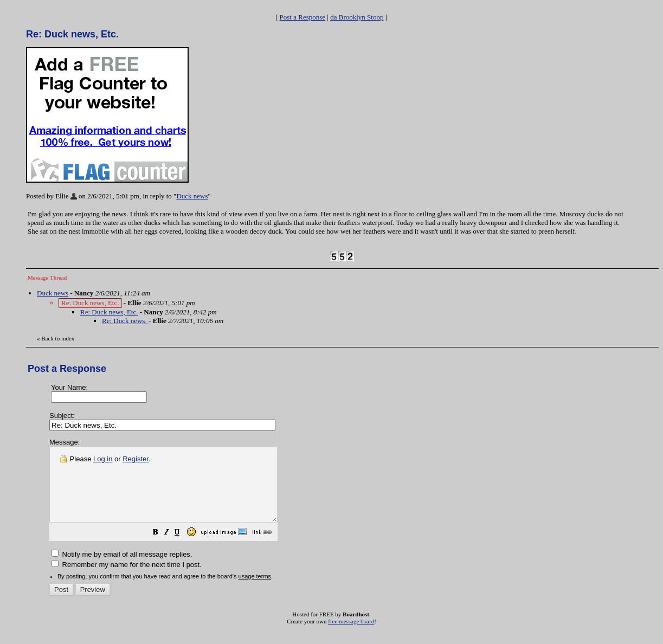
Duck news (192, 196)
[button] (183, 548)
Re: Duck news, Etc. (109, 312)
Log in (103, 459)
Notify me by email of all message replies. (122, 569)
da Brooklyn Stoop (357, 17)
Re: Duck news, (125, 321)
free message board (351, 636)
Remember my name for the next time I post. (127, 579)
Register (136, 459)
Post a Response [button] (303, 17)
